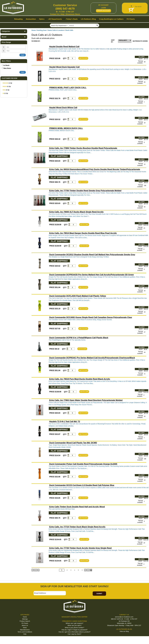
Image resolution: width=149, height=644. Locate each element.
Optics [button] (42, 19)
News (25, 628)
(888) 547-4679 (65, 9)
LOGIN (103, 8)
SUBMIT (99, 594)
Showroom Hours (73, 14)
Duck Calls (69, 30)
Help (62, 14)
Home (34, 30)
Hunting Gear (42, 30)
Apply (23, 55)
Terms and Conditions (25, 632)
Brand (14, 37)
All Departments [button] (55, 19)
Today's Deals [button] (72, 19)
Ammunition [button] (31, 19)
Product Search (25, 621)
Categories (14, 31)
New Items (7, 68)
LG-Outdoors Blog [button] (88, 19)
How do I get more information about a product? (74, 632)
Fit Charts (25, 623)
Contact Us (55, 14)
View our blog (124, 631)
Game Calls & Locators (56, 30)
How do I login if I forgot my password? (74, 630)
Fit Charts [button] (131, 19)
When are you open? (74, 625)
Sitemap (25, 619)
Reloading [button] (18, 19)
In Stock (6, 65)
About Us (25, 625)
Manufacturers (25, 630)
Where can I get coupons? (74, 623)
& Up (7, 83)
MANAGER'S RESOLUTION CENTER (74, 617)
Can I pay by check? (74, 634)
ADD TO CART (83, 58)
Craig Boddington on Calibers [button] (111, 19)
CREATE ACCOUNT (103, 11)
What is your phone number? (75, 628)
